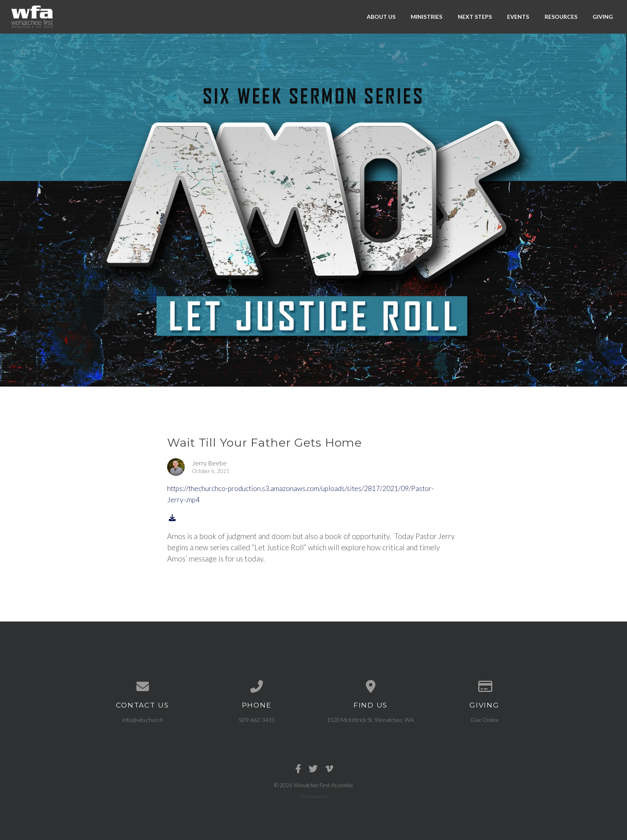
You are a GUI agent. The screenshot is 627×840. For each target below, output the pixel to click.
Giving (603, 17)
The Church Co (314, 796)
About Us (381, 17)
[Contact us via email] (143, 687)
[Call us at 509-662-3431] (257, 687)
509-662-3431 (257, 720)
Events (518, 17)
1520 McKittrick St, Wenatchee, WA (370, 720)
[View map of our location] (370, 687)
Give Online (485, 720)
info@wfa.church (143, 720)
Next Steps (475, 17)
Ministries (426, 17)
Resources (561, 17)
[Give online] (484, 687)
